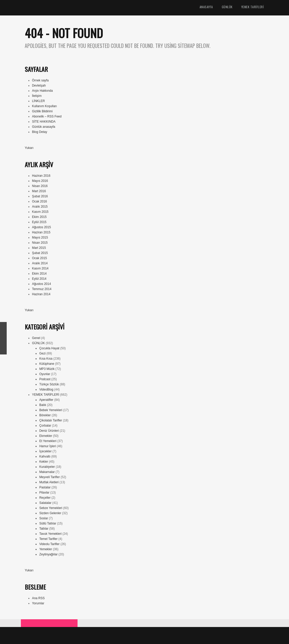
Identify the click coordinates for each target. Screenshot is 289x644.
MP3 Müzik (47, 369)
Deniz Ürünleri (49, 431)
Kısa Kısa (46, 359)
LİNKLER (38, 101)
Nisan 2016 (40, 186)
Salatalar (45, 503)
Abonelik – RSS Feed (47, 116)
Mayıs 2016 (40, 181)
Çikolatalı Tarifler (50, 420)
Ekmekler (46, 436)
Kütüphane (47, 364)
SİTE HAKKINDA (44, 122)
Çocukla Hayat (49, 348)
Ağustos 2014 (41, 284)
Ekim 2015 (39, 217)
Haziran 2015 (41, 232)
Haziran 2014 (41, 294)
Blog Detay (40, 132)
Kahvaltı (45, 456)
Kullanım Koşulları (44, 106)
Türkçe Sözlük (49, 384)
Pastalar (45, 487)
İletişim (37, 96)
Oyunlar (45, 374)
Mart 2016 (39, 191)
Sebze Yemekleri (51, 508)
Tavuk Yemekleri (50, 534)
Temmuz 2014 (42, 289)
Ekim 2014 (39, 274)
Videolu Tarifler (49, 544)
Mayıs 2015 (40, 238)
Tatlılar (44, 529)
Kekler (44, 462)
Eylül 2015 (39, 222)
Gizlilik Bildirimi (42, 111)
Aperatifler (46, 400)
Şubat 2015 (40, 253)
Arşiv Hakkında (42, 91)
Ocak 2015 (39, 258)
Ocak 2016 (39, 201)
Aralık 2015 (40, 207)
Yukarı (29, 148)
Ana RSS (38, 598)
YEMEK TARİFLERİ (253, 7)
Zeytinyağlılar (48, 554)
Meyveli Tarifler (49, 477)
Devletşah (39, 86)
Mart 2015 (39, 248)
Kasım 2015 (40, 212)
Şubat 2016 (40, 196)
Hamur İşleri (48, 446)
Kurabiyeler (47, 467)
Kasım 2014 (40, 268)
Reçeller (45, 498)
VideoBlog (46, 389)
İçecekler (45, 451)
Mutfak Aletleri (49, 482)
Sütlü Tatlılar (48, 523)
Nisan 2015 (40, 243)
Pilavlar (44, 493)
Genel (36, 338)
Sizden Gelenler (50, 513)
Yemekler (46, 549)
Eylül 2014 (39, 279)
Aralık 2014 (40, 263)
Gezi (42, 353)
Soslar (44, 518)
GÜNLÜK (227, 7)
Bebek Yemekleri (51, 410)
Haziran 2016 (41, 176)
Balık (43, 405)
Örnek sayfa (40, 80)
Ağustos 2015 (41, 227)
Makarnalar (47, 472)
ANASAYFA (206, 7)
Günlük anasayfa (44, 127)
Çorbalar (45, 426)
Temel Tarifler (48, 539)
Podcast (45, 379)
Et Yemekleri (48, 441)
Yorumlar (38, 603)
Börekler (45, 415)
